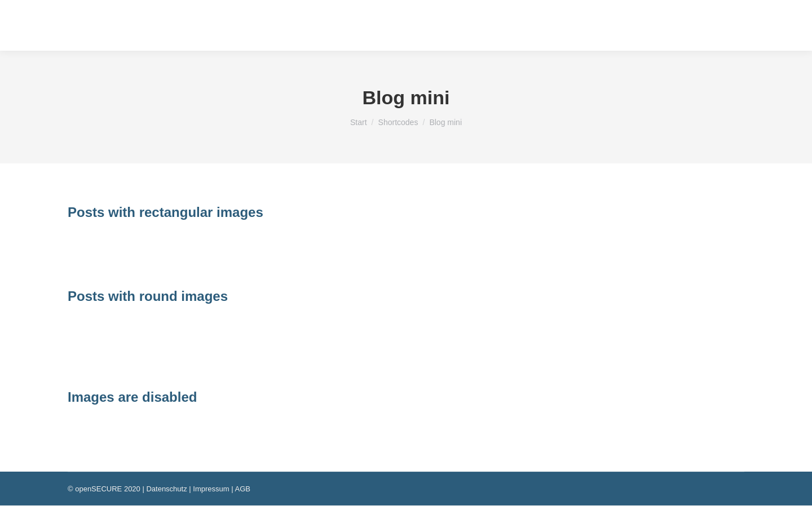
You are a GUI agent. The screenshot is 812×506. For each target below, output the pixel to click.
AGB (242, 489)
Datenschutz (166, 489)
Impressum (211, 489)
